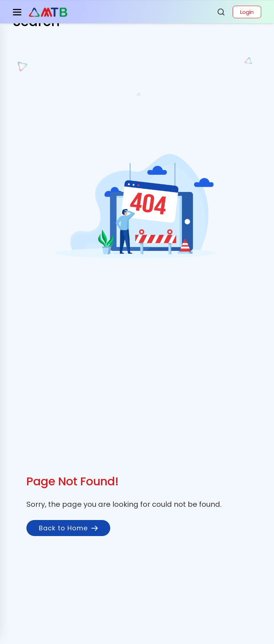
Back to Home (68, 528)
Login (247, 12)
